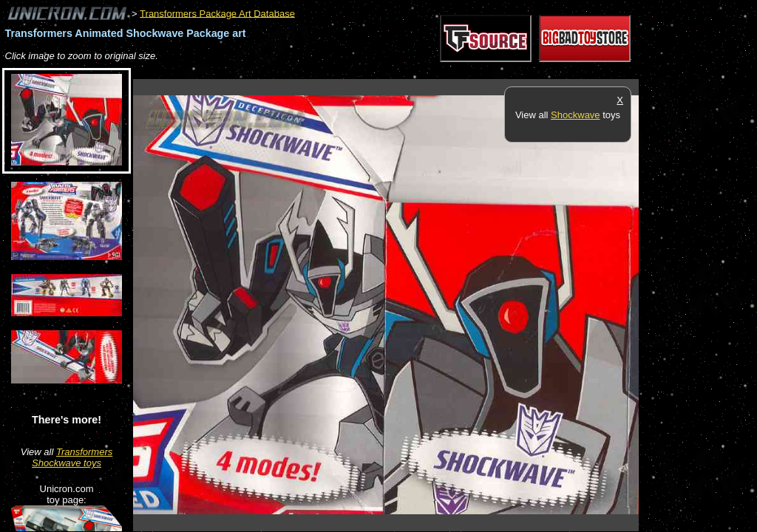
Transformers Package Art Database (217, 13)
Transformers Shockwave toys (72, 457)
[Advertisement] (402, 71)
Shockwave (575, 115)
